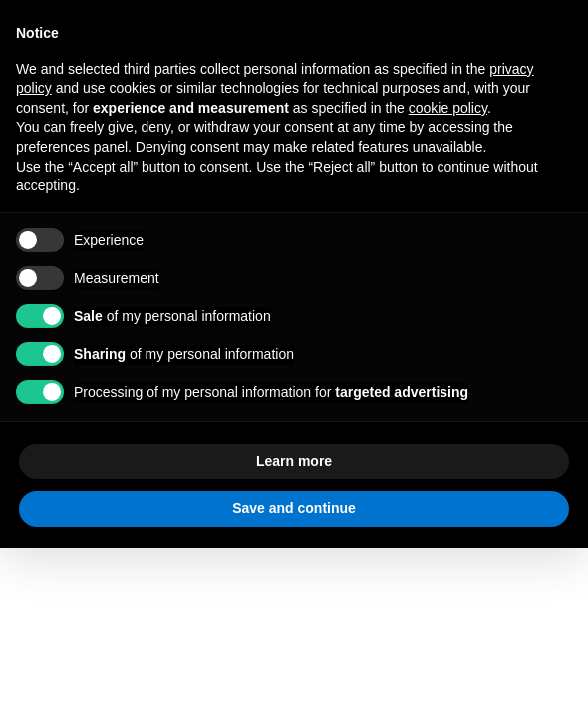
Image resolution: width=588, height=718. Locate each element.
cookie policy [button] (448, 108)
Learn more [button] (294, 461)
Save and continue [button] (294, 508)
